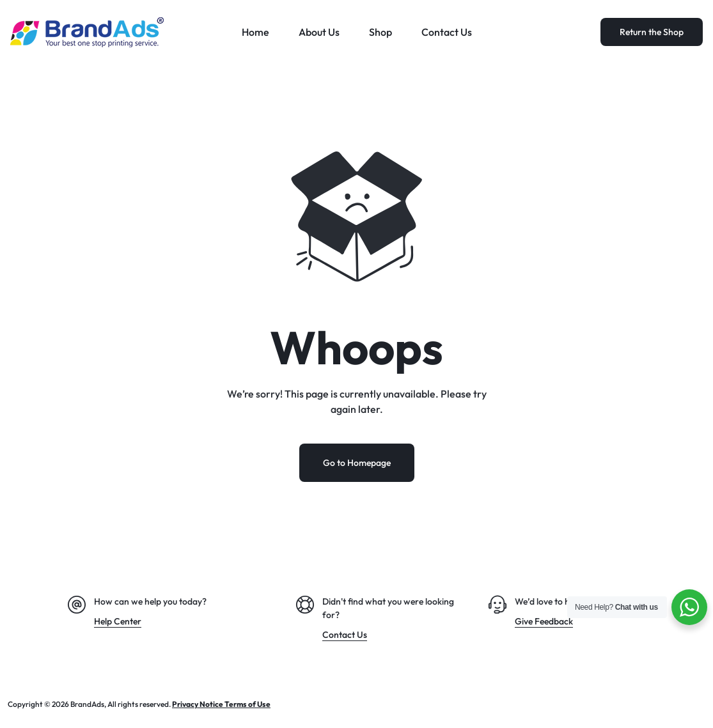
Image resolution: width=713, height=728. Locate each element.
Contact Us (447, 32)
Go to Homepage (357, 463)
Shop (380, 32)
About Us (319, 32)
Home (255, 32)
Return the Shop (652, 32)
